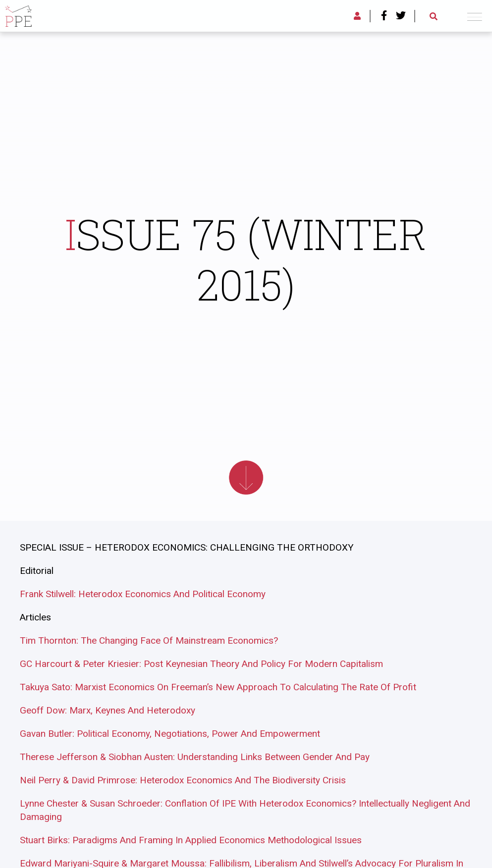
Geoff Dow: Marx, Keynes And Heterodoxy (108, 710)
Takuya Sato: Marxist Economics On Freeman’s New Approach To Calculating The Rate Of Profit (218, 687)
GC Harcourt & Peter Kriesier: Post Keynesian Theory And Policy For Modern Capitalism (201, 664)
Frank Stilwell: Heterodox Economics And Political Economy (143, 594)
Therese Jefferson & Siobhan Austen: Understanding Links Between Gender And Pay (195, 757)
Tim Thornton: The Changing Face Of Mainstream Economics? (149, 640)
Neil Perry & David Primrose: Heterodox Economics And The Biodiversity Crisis (183, 780)
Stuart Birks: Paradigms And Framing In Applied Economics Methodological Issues (191, 840)
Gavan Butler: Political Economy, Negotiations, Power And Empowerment (170, 734)
